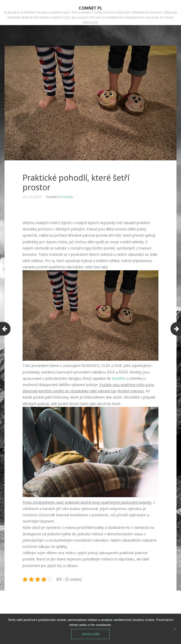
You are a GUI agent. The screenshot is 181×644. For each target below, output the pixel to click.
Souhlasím (91, 634)
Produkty (67, 197)
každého (119, 378)
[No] (175, 629)
